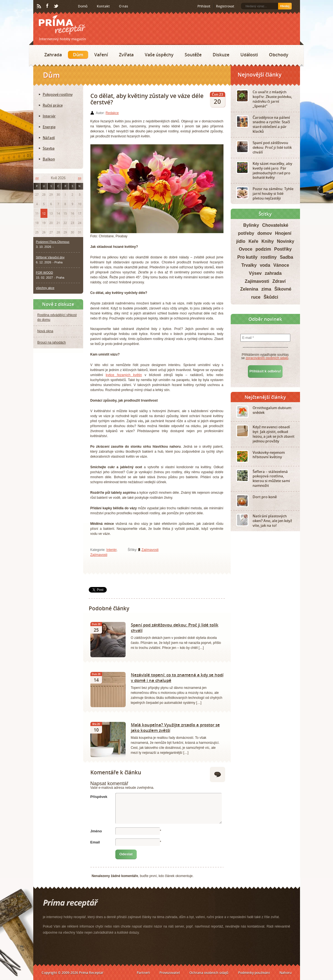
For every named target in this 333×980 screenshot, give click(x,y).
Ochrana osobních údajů (209, 973)
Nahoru (286, 973)
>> (80, 178)
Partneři (143, 973)
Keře (253, 241)
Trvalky (249, 265)
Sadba (286, 257)
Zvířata (126, 55)
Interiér (112, 550)
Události (249, 55)
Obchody (279, 55)
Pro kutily (247, 257)
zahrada (273, 273)
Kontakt (103, 6)
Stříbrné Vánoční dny (50, 257)
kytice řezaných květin (124, 375)
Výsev (255, 273)
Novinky (286, 241)
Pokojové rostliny (58, 94)
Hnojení (283, 233)
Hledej (285, 6)
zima (266, 289)
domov (265, 233)
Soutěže (193, 55)
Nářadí (49, 138)
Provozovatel (170, 973)
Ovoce (246, 249)
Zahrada (53, 55)
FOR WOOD (45, 273)
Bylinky (251, 225)
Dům (78, 55)
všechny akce (45, 288)
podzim (263, 249)
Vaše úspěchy (159, 55)
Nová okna (45, 331)
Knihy (268, 241)
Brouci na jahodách (52, 342)
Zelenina (249, 289)
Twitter (56, 6)
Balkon (49, 159)
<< (37, 178)
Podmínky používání (254, 973)
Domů (83, 6)
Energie (49, 127)
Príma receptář (62, 25)
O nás (124, 6)
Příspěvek (99, 797)
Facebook (48, 6)
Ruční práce (53, 105)
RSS (39, 6)
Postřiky (283, 249)
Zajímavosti (99, 555)
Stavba (49, 148)
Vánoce (281, 265)
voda (265, 265)
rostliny (269, 257)
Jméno (96, 831)
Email (95, 842)
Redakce (112, 113)
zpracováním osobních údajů (267, 358)
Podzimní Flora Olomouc (53, 242)
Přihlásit (204, 6)
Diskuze (221, 55)
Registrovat (225, 6)
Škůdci (271, 297)
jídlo (241, 241)
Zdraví (279, 281)
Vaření (101, 55)
